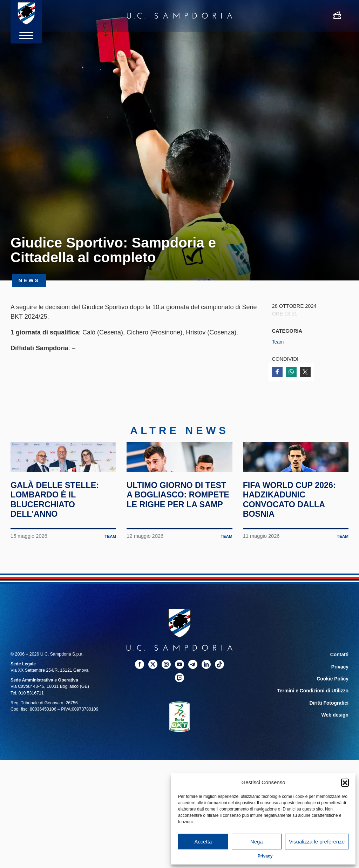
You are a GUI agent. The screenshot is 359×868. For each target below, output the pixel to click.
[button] (345, 782)
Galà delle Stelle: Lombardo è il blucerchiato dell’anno (60, 528)
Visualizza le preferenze (317, 842)
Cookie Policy (334, 706)
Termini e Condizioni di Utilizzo (317, 717)
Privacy (265, 856)
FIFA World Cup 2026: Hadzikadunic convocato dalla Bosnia (295, 528)
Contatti (340, 683)
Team (278, 342)
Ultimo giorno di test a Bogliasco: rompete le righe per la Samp (173, 528)
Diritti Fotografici (331, 728)
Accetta (203, 842)
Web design (336, 739)
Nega (257, 842)
